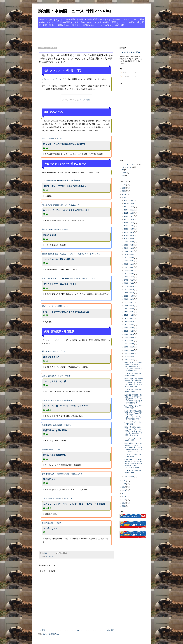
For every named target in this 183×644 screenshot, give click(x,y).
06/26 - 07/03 (129, 283)
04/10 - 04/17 (129, 318)
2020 (124, 484)
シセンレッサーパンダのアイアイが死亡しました (66, 312)
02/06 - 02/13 (129, 347)
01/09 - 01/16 (129, 360)
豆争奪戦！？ (49, 479)
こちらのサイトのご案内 (130, 52)
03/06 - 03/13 (129, 334)
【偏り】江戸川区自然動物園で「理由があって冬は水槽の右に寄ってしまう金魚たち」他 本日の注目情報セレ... (133, 366)
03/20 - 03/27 (129, 328)
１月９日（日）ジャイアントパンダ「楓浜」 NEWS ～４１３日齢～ (75, 504)
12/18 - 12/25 (129, 203)
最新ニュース (63, 306)
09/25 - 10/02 (129, 242)
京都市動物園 (47, 449)
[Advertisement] (83, 37)
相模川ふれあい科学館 (51, 229)
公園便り (58, 523)
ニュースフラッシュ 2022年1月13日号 (133, 407)
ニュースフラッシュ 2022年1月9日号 (133, 472)
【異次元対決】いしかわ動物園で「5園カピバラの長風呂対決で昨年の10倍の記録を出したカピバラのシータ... (133, 447)
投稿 (123, 73)
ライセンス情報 (85, 100)
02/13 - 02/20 (129, 344)
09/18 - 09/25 (129, 245)
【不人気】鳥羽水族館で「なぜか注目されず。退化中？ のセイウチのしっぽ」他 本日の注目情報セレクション (133, 431)
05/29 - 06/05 (129, 296)
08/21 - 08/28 (129, 258)
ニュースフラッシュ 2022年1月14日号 (133, 391)
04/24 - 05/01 (129, 312)
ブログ (63, 351)
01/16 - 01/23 (129, 356)
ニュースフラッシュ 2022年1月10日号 (133, 455)
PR (123, 170)
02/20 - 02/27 (129, 341)
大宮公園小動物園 (49, 180)
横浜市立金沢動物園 (50, 351)
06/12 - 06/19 (129, 290)
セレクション (50, 556)
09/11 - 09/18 (129, 248)
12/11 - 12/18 (129, 207)
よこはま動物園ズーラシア (53, 376)
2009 (124, 506)
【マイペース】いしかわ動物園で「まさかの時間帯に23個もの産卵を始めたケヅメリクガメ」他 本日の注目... (133, 463)
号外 (123, 175)
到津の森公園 (47, 523)
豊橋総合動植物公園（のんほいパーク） (58, 254)
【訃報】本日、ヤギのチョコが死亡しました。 (65, 186)
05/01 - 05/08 (129, 309)
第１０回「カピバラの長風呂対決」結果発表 (64, 144)
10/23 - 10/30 (129, 229)
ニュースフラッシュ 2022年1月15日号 (133, 374)
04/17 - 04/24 (129, 315)
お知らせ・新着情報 (64, 400)
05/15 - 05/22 (129, 302)
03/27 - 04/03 (129, 325)
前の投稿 (111, 630)
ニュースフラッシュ (129, 164)
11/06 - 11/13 (129, 223)
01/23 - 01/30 (129, 353)
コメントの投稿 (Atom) (51, 634)
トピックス (68, 498)
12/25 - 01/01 (129, 200)
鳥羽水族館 (47, 425)
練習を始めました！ (53, 357)
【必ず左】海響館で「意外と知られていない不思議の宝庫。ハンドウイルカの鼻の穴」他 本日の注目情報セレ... (133, 399)
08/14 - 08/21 (129, 261)
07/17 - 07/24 (129, 274)
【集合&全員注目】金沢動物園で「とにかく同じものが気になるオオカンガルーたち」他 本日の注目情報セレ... (133, 383)
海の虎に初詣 (49, 235)
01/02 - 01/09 (129, 477)
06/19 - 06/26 (129, 286)
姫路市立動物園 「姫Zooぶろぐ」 (70, 474)
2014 (124, 503)
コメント (125, 77)
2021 (124, 481)
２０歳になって (50, 528)
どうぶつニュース (72, 205)
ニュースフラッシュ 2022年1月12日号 (133, 423)
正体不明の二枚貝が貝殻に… (57, 431)
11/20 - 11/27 (129, 216)
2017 (124, 493)
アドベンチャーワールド (52, 498)
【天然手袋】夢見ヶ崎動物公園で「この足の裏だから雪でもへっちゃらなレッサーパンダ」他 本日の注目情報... (133, 415)
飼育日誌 (65, 229)
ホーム (76, 630)
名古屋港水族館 (48, 400)
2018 (124, 490)
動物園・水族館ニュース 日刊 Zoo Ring (74, 11)
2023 (124, 194)
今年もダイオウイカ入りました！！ (60, 284)
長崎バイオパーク (49, 306)
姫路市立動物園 (48, 474)
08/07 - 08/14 (129, 264)
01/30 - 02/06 (129, 350)
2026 (124, 185)
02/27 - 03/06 (129, 337)
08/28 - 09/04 (129, 254)
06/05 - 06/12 (129, 293)
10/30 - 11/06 (129, 226)
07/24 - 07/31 (129, 270)
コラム (124, 173)
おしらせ (60, 138)
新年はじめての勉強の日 (55, 455)
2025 (124, 188)
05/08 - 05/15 (129, 306)
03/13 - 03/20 (129, 331)
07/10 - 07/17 (129, 277)
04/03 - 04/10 (129, 321)
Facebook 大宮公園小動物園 (69, 180)
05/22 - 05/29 (129, 299)
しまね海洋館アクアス (51, 278)
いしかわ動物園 (48, 138)
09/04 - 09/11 (129, 251)
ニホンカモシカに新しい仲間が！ (59, 259)
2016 (124, 496)
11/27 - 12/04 (129, 213)
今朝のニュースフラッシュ (52, 79)
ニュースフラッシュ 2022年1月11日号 (133, 439)
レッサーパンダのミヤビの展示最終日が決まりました (68, 210)
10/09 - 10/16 (129, 235)
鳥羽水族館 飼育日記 (62, 425)
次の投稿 (42, 630)
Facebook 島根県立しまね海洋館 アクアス (78, 278)
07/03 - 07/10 (129, 280)
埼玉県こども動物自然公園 (53, 205)
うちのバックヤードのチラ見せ (88, 254)
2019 (124, 487)
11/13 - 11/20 (129, 219)
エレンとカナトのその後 (55, 381)
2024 (124, 191)
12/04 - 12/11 (129, 210)
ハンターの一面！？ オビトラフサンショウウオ (65, 406)
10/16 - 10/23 (129, 232)
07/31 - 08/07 (129, 267)
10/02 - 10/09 (129, 238)
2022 (124, 197)
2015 (124, 500)
